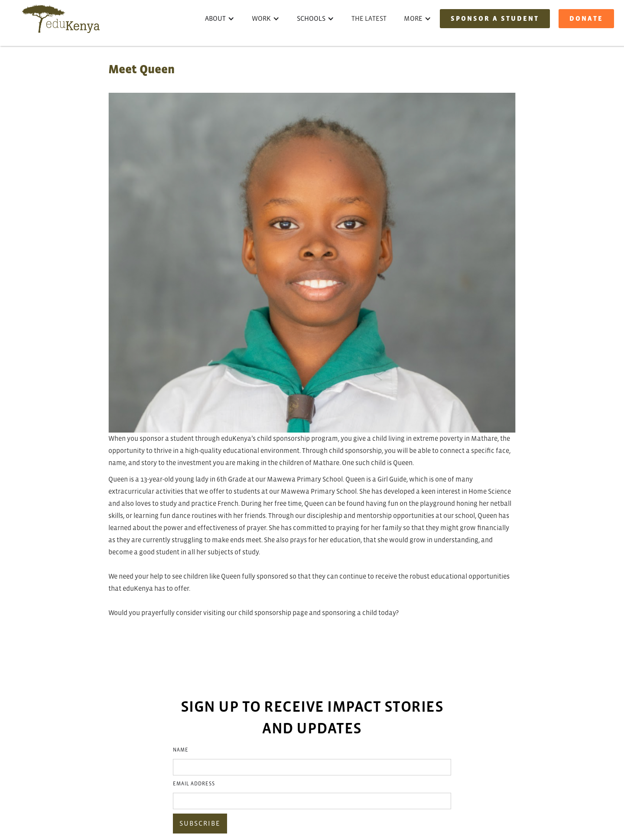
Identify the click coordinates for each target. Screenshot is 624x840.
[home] (61, 19)
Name (181, 750)
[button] (220, 19)
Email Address (194, 784)
